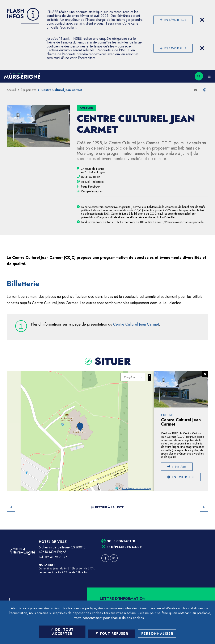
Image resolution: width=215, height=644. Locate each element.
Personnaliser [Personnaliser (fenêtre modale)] (157, 634)
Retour (11, 507)
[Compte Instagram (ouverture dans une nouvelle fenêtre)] (92, 191)
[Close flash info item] (202, 20)
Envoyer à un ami (195, 90)
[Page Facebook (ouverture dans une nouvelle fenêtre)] (91, 187)
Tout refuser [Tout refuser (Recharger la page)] (112, 634)
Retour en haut (205, 530)
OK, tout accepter (62, 632)
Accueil (11, 90)
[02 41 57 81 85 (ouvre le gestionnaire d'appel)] (91, 177)
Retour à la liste (107, 507)
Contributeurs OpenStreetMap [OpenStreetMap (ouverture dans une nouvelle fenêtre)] (136, 489)
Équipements (29, 90)
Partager (204, 90)
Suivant (204, 507)
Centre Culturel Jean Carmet (136, 324)
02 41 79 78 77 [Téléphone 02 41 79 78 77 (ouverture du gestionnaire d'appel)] (56, 557)
